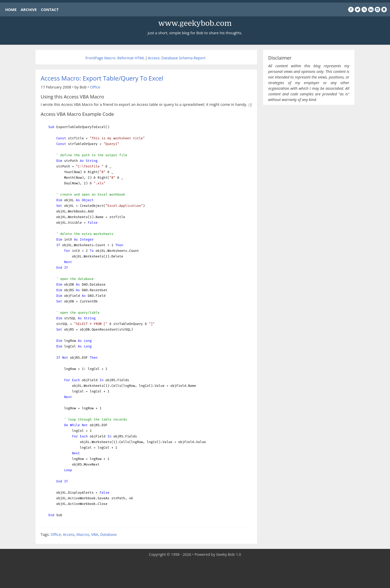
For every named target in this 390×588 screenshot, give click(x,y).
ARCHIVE (29, 9)
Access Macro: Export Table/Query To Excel (102, 78)
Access (69, 534)
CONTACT (50, 9)
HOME (11, 9)
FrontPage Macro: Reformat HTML (115, 58)
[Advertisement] (195, 573)
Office (95, 87)
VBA (95, 534)
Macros (83, 534)
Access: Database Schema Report (177, 58)
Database (108, 534)
